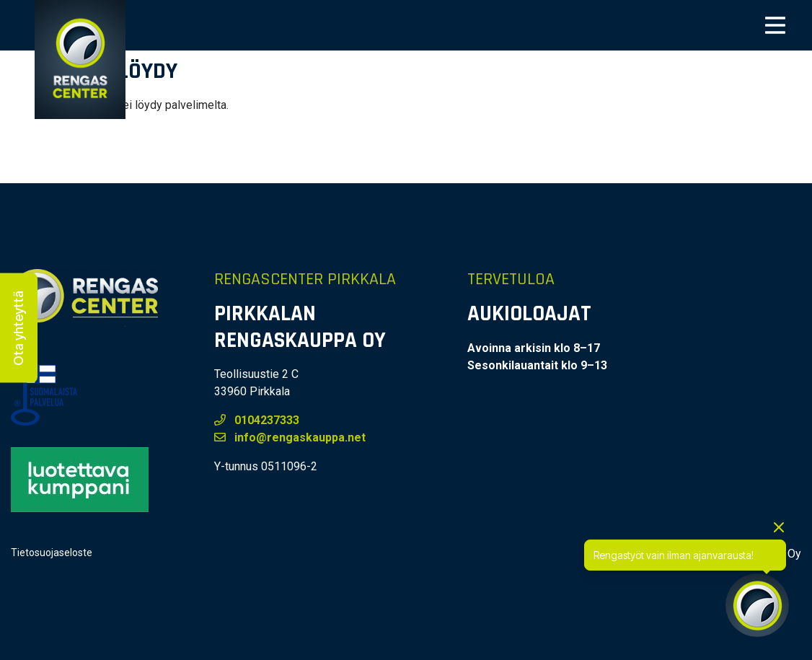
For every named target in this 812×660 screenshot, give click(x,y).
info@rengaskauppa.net (290, 437)
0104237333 (257, 420)
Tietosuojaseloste (52, 553)
